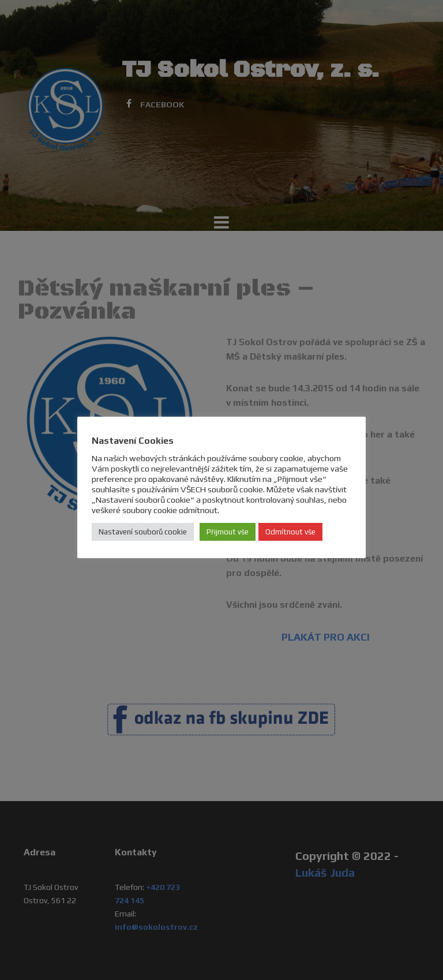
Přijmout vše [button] (228, 532)
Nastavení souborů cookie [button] (143, 532)
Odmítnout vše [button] (290, 532)
